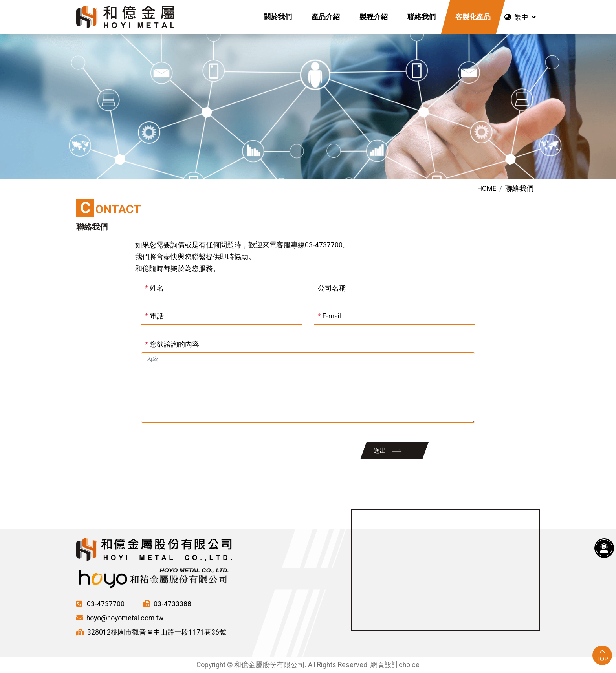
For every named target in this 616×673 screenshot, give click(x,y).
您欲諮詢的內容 (172, 344)
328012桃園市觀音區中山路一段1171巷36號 (151, 632)
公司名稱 (332, 288)
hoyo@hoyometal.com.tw (120, 618)
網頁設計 (385, 665)
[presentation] (199, 451)
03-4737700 (100, 604)
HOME (487, 188)
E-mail (329, 316)
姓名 (154, 288)
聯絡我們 (519, 188)
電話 (154, 316)
